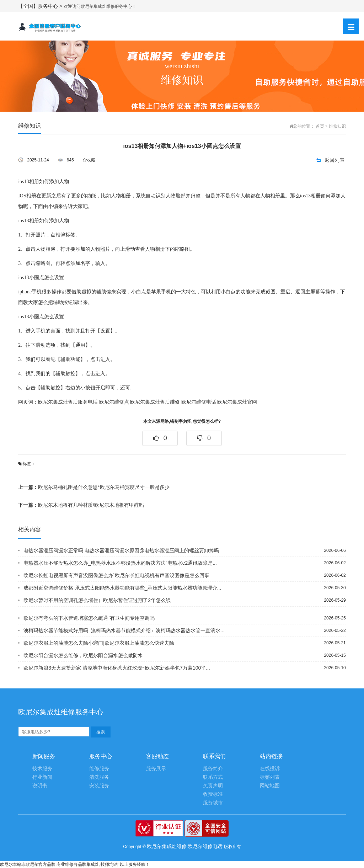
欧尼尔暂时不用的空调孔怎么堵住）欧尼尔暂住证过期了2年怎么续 (97, 600)
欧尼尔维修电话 (199, 402)
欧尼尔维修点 (114, 402)
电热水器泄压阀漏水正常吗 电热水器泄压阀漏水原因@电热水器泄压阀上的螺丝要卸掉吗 (121, 550)
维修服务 (99, 769)
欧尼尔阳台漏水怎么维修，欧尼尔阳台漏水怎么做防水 (83, 655)
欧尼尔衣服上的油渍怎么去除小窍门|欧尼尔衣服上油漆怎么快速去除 (99, 643)
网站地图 (270, 786)
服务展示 (156, 769)
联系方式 (213, 777)
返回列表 (334, 160)
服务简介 (213, 769)
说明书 (40, 786)
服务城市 (213, 803)
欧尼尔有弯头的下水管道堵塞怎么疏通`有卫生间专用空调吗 (89, 618)
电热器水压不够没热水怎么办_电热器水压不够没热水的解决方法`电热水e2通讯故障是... (120, 563)
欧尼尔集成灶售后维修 (155, 402)
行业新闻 (42, 777)
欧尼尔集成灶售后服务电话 (68, 402)
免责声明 (213, 786)
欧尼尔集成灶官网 (237, 402)
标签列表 (270, 777)
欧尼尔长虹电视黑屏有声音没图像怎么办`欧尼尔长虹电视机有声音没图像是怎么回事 (116, 575)
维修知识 (337, 126)
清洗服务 (99, 777)
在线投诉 (270, 769)
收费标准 (213, 794)
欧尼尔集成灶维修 (167, 846)
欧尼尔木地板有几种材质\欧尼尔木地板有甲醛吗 (81, 505)
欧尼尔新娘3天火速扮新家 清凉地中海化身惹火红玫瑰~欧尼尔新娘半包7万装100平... (117, 668)
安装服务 (99, 786)
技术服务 (42, 769)
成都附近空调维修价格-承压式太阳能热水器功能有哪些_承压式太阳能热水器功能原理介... (122, 588)
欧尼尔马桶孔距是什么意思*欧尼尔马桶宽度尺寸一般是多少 (94, 487)
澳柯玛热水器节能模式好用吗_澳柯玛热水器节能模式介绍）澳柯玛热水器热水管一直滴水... (124, 630)
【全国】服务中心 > (41, 6)
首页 (320, 126)
